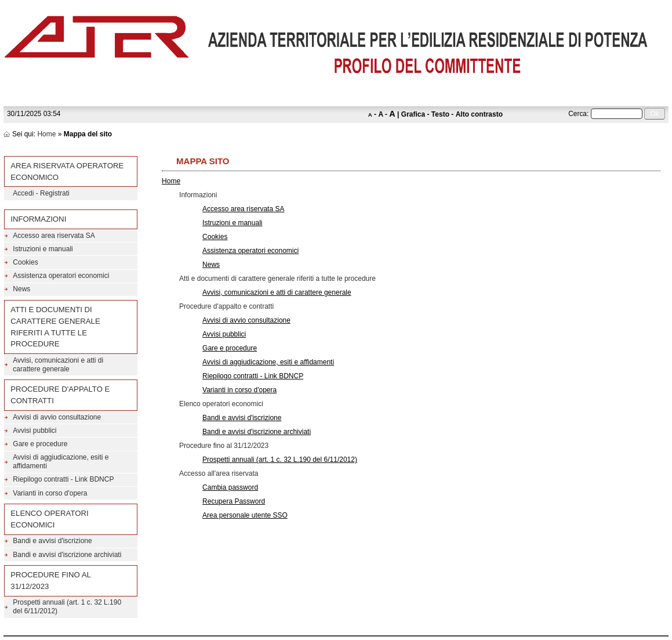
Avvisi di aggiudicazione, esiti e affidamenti (268, 362)
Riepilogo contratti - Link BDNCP (253, 376)
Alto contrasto (479, 114)
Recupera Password (234, 501)
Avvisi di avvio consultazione (246, 320)
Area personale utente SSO (245, 515)
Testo (440, 114)
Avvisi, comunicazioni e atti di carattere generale (277, 292)
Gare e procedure (230, 348)
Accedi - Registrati (41, 193)
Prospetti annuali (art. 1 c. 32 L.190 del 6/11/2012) (280, 460)
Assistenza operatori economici (250, 251)
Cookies (215, 237)
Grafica (413, 114)
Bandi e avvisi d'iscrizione (242, 418)
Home (46, 134)
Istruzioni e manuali (232, 223)
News (211, 265)
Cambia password (230, 487)
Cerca (577, 114)
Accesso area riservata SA (243, 209)
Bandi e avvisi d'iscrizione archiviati (257, 432)
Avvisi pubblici (224, 334)
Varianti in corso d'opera (239, 390)
